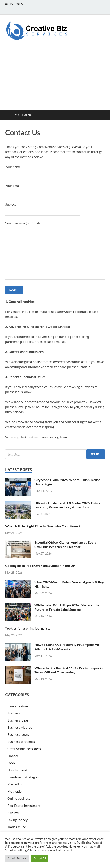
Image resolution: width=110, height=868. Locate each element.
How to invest (17, 770)
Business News (18, 734)
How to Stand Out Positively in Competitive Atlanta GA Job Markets (67, 647)
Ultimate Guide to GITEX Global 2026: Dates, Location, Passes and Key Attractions (68, 505)
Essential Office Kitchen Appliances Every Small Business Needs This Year (66, 545)
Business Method (20, 727)
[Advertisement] (55, 79)
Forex (11, 763)
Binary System (18, 706)
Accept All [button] (40, 858)
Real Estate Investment (24, 805)
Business (14, 713)
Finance (13, 756)
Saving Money (17, 820)
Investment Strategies (23, 777)
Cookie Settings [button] (17, 858)
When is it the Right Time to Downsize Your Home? (43, 526)
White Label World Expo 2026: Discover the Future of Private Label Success (67, 607)
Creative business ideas (24, 749)
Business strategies (21, 741)
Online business (19, 798)
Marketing (15, 784)
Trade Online (17, 827)
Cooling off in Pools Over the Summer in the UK (40, 566)
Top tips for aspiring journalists (28, 628)
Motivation (15, 791)
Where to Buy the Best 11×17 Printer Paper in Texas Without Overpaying (69, 670)
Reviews (13, 813)
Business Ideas (18, 720)
